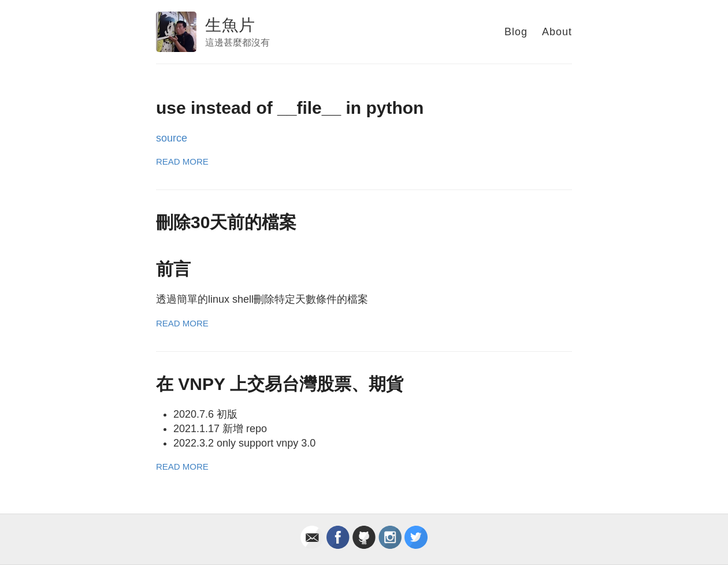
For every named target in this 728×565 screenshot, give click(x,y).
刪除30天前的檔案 (226, 222)
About (557, 32)
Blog (516, 32)
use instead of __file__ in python (290, 108)
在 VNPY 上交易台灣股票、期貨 (280, 384)
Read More (182, 161)
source (172, 138)
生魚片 (230, 25)
